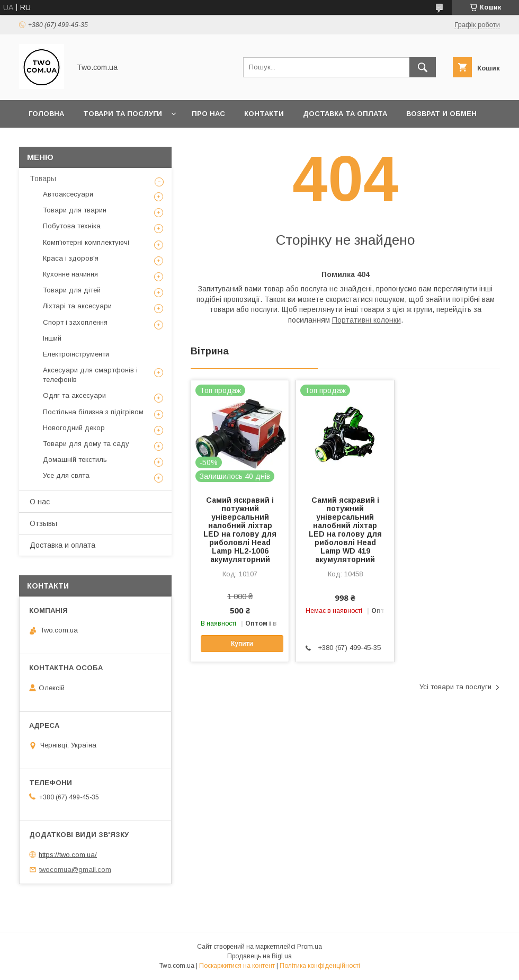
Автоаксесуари (68, 194)
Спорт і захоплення (75, 322)
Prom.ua (310, 947)
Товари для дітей (72, 290)
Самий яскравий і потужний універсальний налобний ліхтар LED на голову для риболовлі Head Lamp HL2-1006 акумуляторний (240, 530)
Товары (43, 179)
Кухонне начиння (70, 274)
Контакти (264, 114)
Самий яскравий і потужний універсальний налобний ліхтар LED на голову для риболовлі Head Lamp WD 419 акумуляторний (345, 530)
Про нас (208, 114)
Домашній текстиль (75, 460)
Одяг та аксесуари (74, 395)
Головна (46, 114)
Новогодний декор (74, 428)
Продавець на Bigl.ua (259, 956)
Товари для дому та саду (86, 444)
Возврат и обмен (441, 114)
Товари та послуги (123, 114)
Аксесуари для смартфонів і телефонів (90, 375)
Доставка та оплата (345, 114)
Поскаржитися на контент (237, 966)
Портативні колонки (366, 320)
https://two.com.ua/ (68, 854)
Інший (52, 338)
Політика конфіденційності (320, 966)
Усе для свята (66, 475)
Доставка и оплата (62, 545)
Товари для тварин (75, 210)
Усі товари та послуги (455, 687)
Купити (242, 644)
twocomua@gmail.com (75, 870)
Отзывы (43, 523)
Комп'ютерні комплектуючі (86, 242)
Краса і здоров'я (71, 258)
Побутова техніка (72, 226)
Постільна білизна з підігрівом (93, 412)
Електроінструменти (76, 354)
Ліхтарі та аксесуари (77, 306)
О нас (40, 502)
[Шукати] (423, 67)
